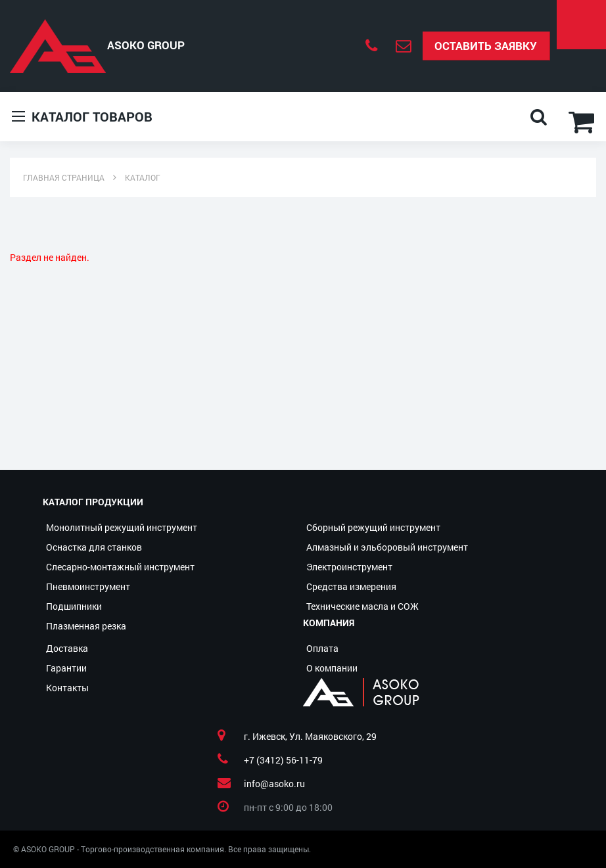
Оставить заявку (486, 46)
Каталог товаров (82, 117)
